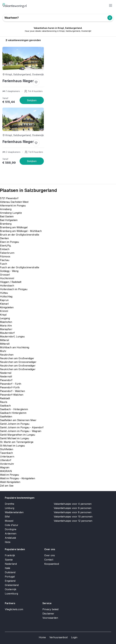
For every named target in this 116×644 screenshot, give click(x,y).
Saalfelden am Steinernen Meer (18, 420)
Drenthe (10, 504)
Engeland (10, 581)
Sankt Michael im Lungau (14, 438)
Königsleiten (7, 307)
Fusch (3, 264)
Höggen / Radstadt (11, 282)
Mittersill (5, 344)
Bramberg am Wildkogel (14, 227)
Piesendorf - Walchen (12, 391)
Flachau (5, 260)
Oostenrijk (11, 589)
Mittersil (4, 340)
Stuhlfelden (7, 449)
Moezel (9, 521)
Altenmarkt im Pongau (13, 206)
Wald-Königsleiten (10, 482)
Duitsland (10, 572)
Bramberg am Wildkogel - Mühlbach (21, 231)
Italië (7, 568)
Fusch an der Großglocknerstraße (20, 267)
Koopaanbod (52, 564)
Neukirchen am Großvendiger (17, 358)
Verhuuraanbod (58, 637)
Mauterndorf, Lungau (12, 336)
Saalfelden (6, 417)
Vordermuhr (7, 464)
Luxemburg (11, 594)
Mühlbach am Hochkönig (15, 347)
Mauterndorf (7, 333)
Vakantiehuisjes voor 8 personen (73, 512)
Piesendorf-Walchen (12, 395)
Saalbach (5, 406)
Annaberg (6, 209)
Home (42, 637)
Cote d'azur (12, 525)
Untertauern (7, 457)
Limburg (10, 508)
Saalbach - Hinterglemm (14, 409)
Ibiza (8, 542)
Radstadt (5, 398)
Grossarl (5, 275)
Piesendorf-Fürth (10, 387)
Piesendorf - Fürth (11, 384)
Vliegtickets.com (14, 609)
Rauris (4, 402)
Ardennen (11, 534)
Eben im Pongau (9, 242)
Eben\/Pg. (6, 246)
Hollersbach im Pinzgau (14, 289)
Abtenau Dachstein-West (14, 202)
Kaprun (4, 300)
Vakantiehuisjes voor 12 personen (73, 521)
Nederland (11, 564)
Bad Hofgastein (9, 220)
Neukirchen (7, 355)
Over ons (50, 555)
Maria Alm (6, 326)
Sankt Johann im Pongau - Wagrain (21, 431)
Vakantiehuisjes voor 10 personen (73, 517)
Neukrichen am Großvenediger (18, 369)
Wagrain (5, 467)
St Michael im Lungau (12, 446)
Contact (49, 560)
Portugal (10, 577)
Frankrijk (10, 555)
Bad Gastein (7, 216)
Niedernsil (6, 373)
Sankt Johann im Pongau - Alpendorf (22, 427)
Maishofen (6, 322)
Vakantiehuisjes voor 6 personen (73, 508)
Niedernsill (6, 376)
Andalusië (10, 538)
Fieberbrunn (7, 253)
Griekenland (12, 585)
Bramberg (6, 224)
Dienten (4, 238)
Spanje (9, 560)
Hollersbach (7, 286)
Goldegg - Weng (9, 271)
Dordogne (11, 529)
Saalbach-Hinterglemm (13, 413)
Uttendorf (6, 460)
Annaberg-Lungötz (11, 213)
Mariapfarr (6, 329)
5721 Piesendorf (9, 198)
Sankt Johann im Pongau (15, 424)
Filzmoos (5, 256)
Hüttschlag (6, 296)
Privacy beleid (50, 609)
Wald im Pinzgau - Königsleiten (18, 478)
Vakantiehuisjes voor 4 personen (73, 504)
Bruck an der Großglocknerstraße (20, 235)
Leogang (5, 318)
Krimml (4, 311)
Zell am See (7, 486)
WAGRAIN (6, 471)
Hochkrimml (7, 278)
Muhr (3, 351)
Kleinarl (4, 304)
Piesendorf (6, 380)
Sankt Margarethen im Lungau (18, 435)
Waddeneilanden (14, 512)
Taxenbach (6, 453)
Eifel (7, 517)
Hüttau (4, 293)
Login (74, 637)
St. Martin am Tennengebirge (17, 442)
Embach (5, 249)
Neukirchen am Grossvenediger (18, 362)
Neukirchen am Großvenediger (18, 366)
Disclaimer (48, 614)
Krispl (3, 315)
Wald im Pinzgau (9, 475)
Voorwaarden (50, 618)
